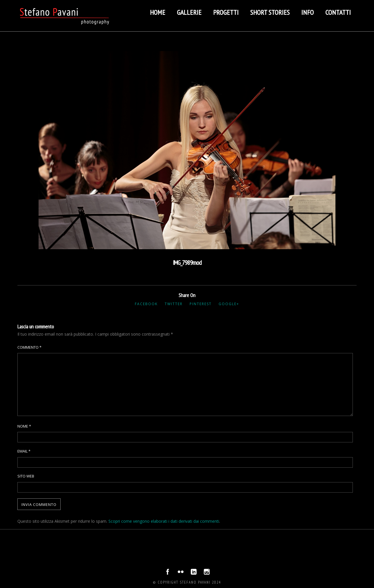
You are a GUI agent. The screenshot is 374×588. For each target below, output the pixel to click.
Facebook (146, 304)
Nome (24, 426)
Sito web (26, 476)
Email (24, 451)
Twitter (174, 304)
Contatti (338, 12)
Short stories (270, 12)
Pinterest (201, 304)
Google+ (229, 304)
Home (158, 12)
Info (307, 12)
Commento (29, 347)
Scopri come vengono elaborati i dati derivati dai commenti (164, 521)
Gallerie (189, 12)
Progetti (226, 12)
